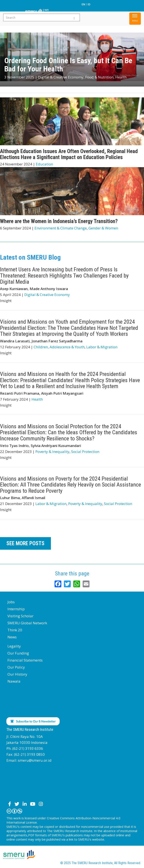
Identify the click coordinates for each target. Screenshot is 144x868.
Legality (14, 646)
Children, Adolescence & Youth (59, 347)
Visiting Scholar (20, 616)
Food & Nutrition (99, 77)
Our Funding (18, 653)
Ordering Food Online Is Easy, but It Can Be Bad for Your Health (68, 65)
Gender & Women (103, 228)
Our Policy (16, 667)
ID (89, 4)
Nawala (14, 681)
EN (83, 4)
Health (121, 77)
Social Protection (85, 452)
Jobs (11, 602)
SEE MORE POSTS (25, 543)
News (12, 637)
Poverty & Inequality (52, 452)
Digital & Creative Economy (61, 77)
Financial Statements (25, 660)
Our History (17, 674)
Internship (16, 609)
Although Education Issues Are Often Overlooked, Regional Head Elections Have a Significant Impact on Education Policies (69, 154)
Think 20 (15, 630)
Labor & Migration (102, 347)
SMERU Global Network (27, 623)
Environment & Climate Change (61, 228)
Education (44, 164)
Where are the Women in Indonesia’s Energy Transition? (59, 221)
